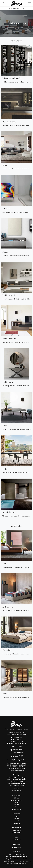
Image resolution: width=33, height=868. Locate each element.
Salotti (17, 805)
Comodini (17, 819)
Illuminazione (17, 831)
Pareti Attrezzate (17, 800)
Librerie (17, 798)
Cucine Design (17, 791)
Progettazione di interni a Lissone (16, 859)
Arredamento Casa (19, 8)
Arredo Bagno (17, 809)
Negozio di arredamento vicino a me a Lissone (17, 861)
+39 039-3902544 (18, 767)
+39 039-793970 (18, 739)
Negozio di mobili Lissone (17, 855)
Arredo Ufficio (17, 840)
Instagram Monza (17, 752)
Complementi (16, 833)
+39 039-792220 (18, 737)
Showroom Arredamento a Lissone (17, 857)
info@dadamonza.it (19, 771)
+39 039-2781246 (18, 741)
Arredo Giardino (17, 847)
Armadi (17, 821)
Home (11, 8)
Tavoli (17, 807)
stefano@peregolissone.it (19, 743)
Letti (16, 817)
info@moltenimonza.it (19, 769)
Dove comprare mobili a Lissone (17, 863)
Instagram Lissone (17, 750)
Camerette (16, 823)
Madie (16, 803)
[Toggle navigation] (30, 3)
